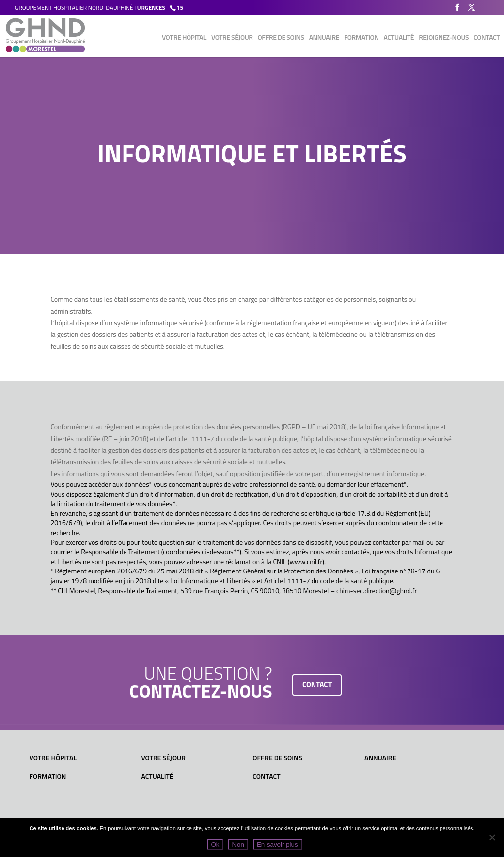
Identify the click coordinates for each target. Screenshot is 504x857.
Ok (215, 844)
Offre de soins (281, 38)
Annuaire (324, 38)
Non (238, 844)
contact (317, 684)
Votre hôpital (184, 38)
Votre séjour (232, 38)
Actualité (399, 38)
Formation (361, 38)
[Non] (492, 837)
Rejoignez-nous (444, 38)
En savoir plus (278, 844)
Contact (487, 38)
